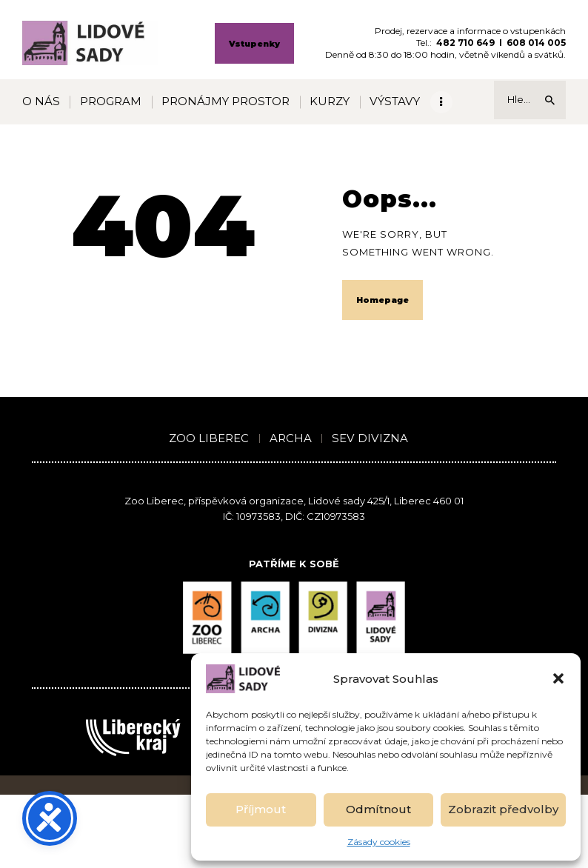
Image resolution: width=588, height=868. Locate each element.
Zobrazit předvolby (503, 809)
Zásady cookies (379, 842)
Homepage (382, 300)
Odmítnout (378, 809)
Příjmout (261, 809)
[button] (558, 678)
